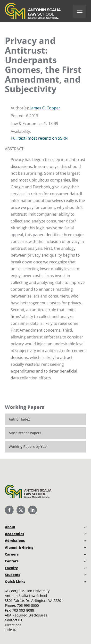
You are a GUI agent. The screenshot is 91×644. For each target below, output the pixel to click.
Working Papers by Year (28, 447)
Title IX (10, 630)
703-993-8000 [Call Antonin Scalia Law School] (28, 605)
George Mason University (29, 591)
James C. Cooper (45, 108)
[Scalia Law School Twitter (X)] (21, 510)
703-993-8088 (23, 610)
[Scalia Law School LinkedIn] (33, 510)
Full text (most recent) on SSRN (39, 138)
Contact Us (14, 620)
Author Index (19, 419)
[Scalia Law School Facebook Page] (9, 510)
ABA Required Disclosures (26, 615)
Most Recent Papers (25, 433)
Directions (13, 625)
